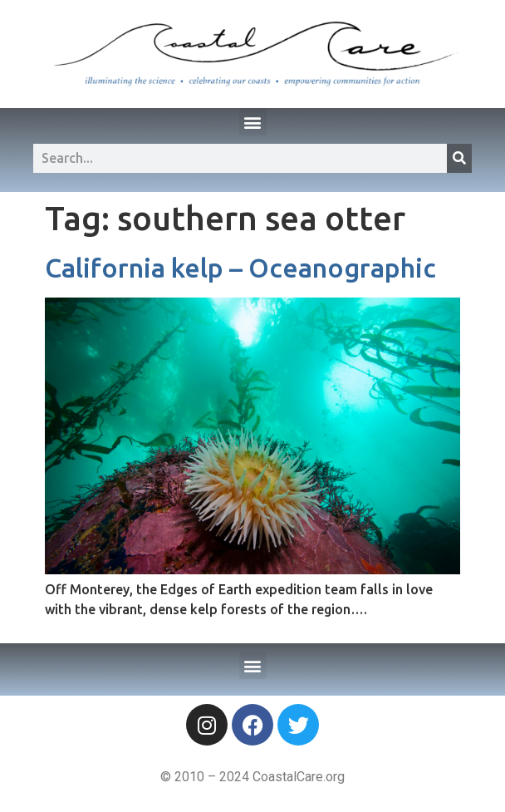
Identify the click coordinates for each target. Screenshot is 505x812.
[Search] (459, 158)
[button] (253, 122)
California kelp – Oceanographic (240, 268)
